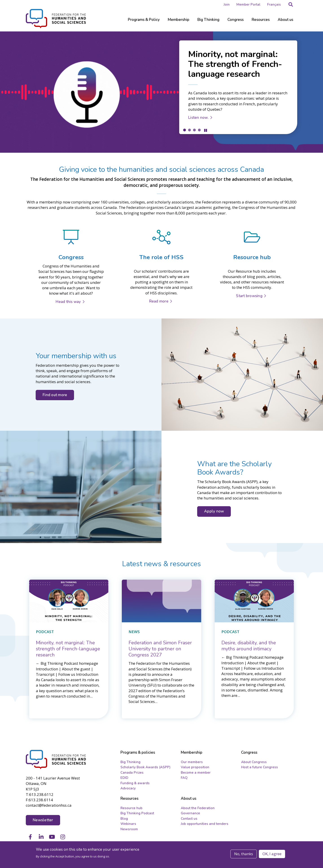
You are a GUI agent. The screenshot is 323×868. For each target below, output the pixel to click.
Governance (190, 813)
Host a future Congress (260, 767)
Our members (192, 762)
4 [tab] (199, 130)
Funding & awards (135, 783)
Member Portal (248, 4)
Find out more (55, 395)
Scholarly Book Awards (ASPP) (145, 767)
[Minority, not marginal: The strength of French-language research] (68, 649)
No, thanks (244, 854)
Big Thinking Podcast (137, 813)
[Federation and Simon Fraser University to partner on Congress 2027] (160, 649)
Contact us (189, 819)
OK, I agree (272, 854)
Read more (159, 301)
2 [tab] (189, 130)
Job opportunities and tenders (205, 824)
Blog (124, 819)
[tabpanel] (161, 92)
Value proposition (195, 767)
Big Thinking (130, 762)
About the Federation (198, 808)
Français (274, 4)
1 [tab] (184, 130)
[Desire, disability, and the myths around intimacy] (249, 646)
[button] (291, 4)
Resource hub (131, 808)
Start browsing (249, 296)
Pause (206, 130)
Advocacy (128, 788)
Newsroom (129, 829)
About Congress (254, 762)
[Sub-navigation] (144, 22)
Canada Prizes (132, 773)
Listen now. (198, 118)
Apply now (214, 511)
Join (227, 4)
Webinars (128, 824)
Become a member (196, 773)
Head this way (68, 302)
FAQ (184, 778)
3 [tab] (194, 130)
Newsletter (43, 820)
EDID (124, 778)
